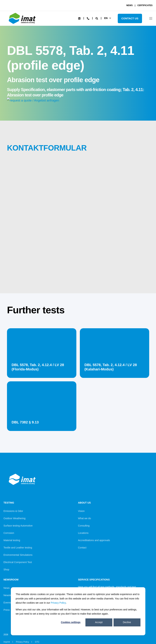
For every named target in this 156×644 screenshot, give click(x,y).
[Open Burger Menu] (151, 18)
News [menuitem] (7, 588)
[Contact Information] (88, 18)
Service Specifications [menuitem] (94, 580)
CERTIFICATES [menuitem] (145, 5)
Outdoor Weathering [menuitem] (14, 518)
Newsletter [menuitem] (9, 595)
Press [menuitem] (7, 610)
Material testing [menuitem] (12, 540)
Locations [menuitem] (83, 533)
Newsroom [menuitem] (11, 580)
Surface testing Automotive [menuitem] (18, 526)
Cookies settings (71, 622)
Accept (99, 622)
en (106, 18)
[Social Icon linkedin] (79, 18)
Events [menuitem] (7, 603)
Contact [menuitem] (82, 548)
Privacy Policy (58, 603)
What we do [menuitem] (85, 518)
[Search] (97, 18)
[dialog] (78, 611)
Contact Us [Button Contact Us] (130, 18)
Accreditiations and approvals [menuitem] (94, 540)
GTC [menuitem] (37, 642)
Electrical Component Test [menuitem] (18, 562)
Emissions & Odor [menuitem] (13, 511)
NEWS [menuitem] (129, 5)
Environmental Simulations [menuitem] (18, 555)
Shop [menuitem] (6, 570)
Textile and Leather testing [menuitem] (18, 548)
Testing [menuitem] (9, 503)
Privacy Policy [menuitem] (22, 642)
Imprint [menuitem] (7, 642)
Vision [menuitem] (81, 511)
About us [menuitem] (84, 503)
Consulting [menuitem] (84, 526)
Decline (127, 622)
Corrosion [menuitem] (9, 533)
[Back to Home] (23, 24)
